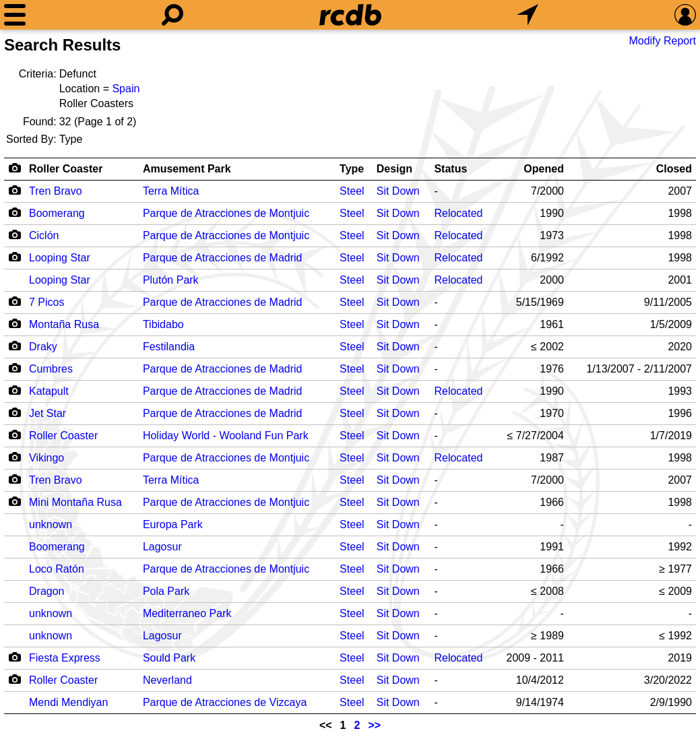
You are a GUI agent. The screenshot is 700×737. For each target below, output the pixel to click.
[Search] (172, 15)
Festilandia (169, 347)
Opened (544, 169)
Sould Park (169, 658)
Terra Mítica (171, 191)
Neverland (167, 680)
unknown (51, 524)
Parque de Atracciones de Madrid (223, 258)
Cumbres (51, 369)
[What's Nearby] (528, 15)
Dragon (46, 591)
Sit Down (398, 191)
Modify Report (662, 41)
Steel (352, 191)
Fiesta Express (65, 658)
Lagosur (162, 547)
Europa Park (173, 524)
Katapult (49, 391)
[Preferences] (685, 15)
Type (352, 169)
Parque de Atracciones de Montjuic (226, 213)
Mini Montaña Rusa (75, 502)
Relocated (458, 213)
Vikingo (46, 458)
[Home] (350, 15)
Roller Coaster (66, 169)
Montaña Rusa (64, 324)
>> (374, 725)
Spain (126, 89)
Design (394, 169)
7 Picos (46, 302)
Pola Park (166, 591)
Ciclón (44, 235)
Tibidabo (163, 324)
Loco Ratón (57, 569)
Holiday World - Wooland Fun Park (226, 436)
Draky (43, 347)
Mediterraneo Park (187, 613)
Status (450, 169)
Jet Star (47, 413)
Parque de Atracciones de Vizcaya (225, 702)
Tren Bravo (56, 191)
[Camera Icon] (14, 190)
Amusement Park (187, 169)
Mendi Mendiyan (68, 702)
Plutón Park (171, 280)
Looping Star (60, 258)
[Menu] (15, 15)
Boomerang (57, 213)
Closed (674, 169)
